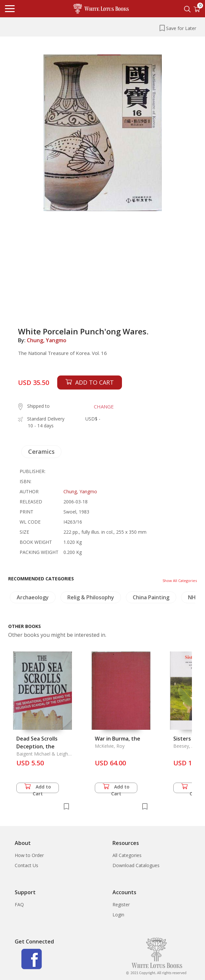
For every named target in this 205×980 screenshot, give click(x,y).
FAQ (19, 904)
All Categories (127, 855)
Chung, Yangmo (47, 340)
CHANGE (104, 406)
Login (118, 915)
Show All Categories (180, 581)
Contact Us (26, 865)
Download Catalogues (136, 865)
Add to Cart (38, 788)
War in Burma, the (118, 739)
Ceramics (41, 452)
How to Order (29, 855)
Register (121, 904)
